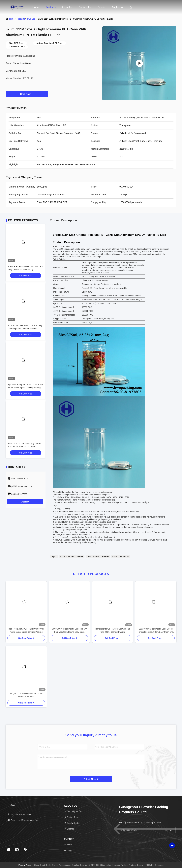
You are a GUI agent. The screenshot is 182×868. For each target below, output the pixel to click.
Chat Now (27, 94)
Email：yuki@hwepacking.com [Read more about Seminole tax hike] (23, 820)
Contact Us (85, 7)
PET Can (31, 19)
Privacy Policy (25, 865)
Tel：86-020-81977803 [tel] (19, 814)
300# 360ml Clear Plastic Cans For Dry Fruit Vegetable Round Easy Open (69, 630)
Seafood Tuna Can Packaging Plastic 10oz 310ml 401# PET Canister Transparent (24, 447)
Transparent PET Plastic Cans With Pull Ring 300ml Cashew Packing (113, 630)
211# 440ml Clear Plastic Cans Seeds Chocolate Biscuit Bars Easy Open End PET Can (156, 631)
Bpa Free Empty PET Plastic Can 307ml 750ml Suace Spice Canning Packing (26, 630)
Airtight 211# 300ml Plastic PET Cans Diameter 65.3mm (26, 695)
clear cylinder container (98, 556)
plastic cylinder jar (121, 556)
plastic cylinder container (72, 556)
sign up (167, 830)
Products (51, 7)
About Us (67, 7)
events (101, 7)
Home (36, 7)
